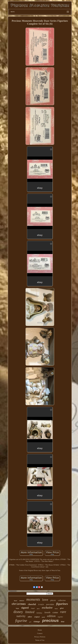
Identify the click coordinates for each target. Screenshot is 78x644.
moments (33, 599)
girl (30, 622)
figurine (21, 621)
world (43, 617)
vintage (37, 621)
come (55, 612)
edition (51, 616)
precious (50, 620)
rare (63, 612)
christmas (19, 604)
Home (40, 630)
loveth (47, 612)
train (41, 605)
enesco (22, 601)
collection (62, 600)
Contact (40, 633)
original (37, 617)
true (63, 622)
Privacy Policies (40, 637)
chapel (33, 608)
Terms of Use (40, 640)
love (45, 600)
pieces (53, 600)
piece (38, 609)
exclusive (47, 608)
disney (18, 612)
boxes (56, 609)
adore (30, 617)
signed (25, 608)
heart (16, 601)
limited (30, 612)
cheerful (32, 604)
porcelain (50, 604)
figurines (62, 604)
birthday (39, 613)
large (17, 608)
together (60, 617)
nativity (21, 616)
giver (62, 608)
